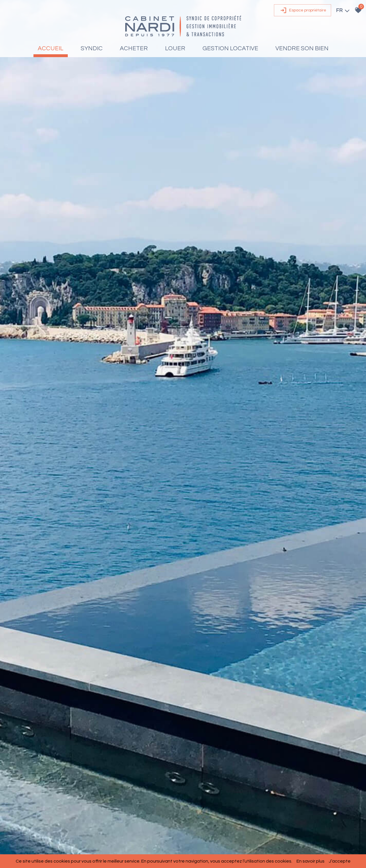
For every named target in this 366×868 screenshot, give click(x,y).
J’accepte (340, 861)
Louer (175, 48)
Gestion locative (230, 48)
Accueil (51, 48)
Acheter (134, 48)
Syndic (92, 48)
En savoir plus (311, 861)
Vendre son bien (302, 48)
